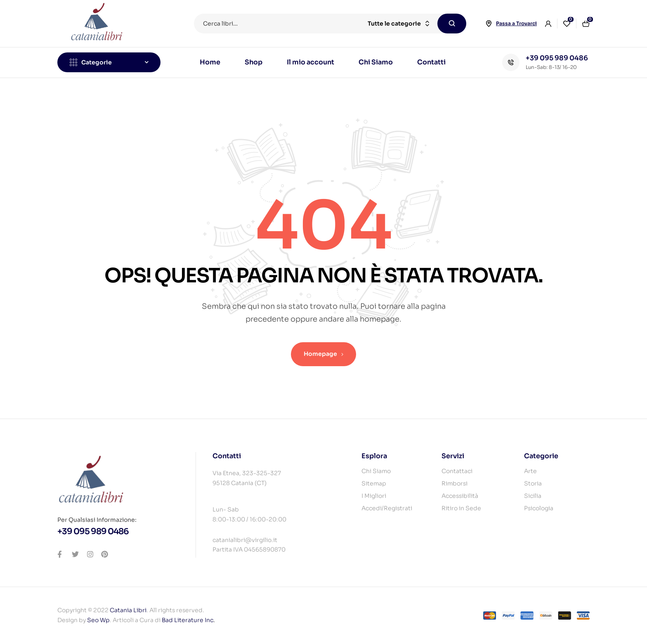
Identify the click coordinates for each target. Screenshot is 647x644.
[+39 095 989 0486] (511, 62)
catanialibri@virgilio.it (245, 540)
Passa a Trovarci (516, 23)
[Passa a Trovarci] (489, 24)
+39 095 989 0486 (557, 58)
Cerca (452, 24)
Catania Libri (128, 610)
